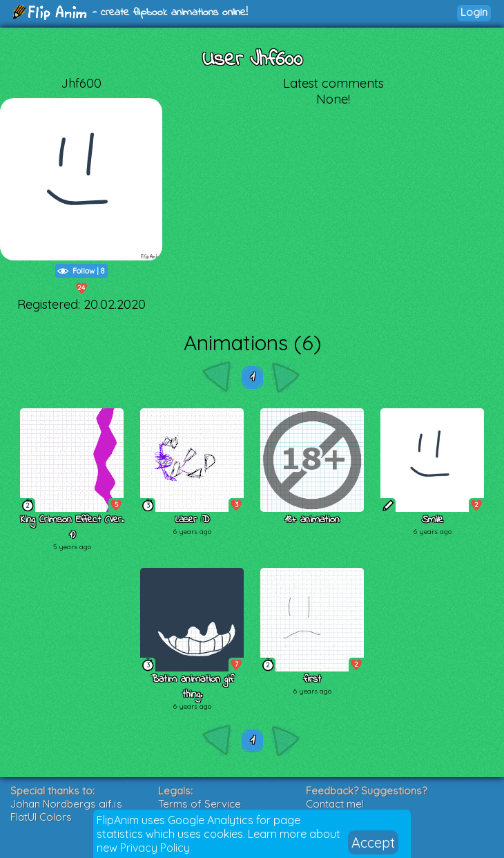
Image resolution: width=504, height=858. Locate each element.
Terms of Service (200, 804)
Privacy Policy (155, 848)
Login (474, 12)
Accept (373, 842)
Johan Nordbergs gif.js (66, 804)
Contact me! (335, 804)
